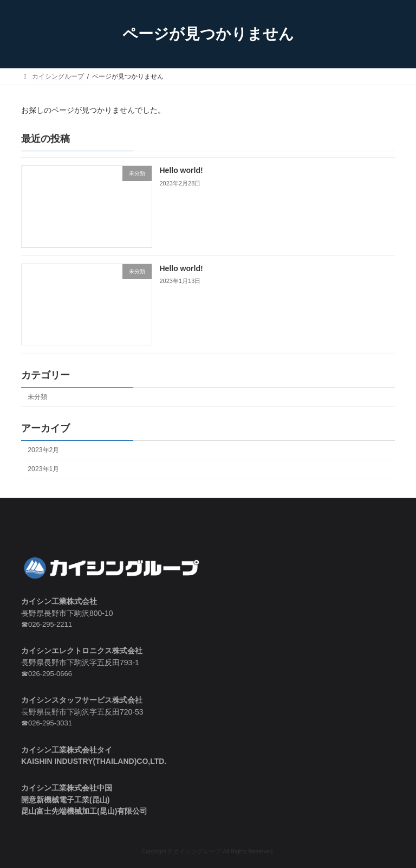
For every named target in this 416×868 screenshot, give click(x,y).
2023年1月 (43, 469)
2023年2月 (43, 450)
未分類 (37, 396)
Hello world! (181, 170)
